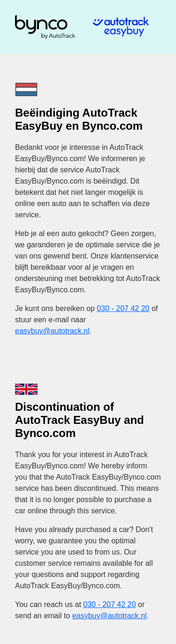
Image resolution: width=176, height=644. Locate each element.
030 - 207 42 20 (123, 308)
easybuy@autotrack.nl (52, 331)
